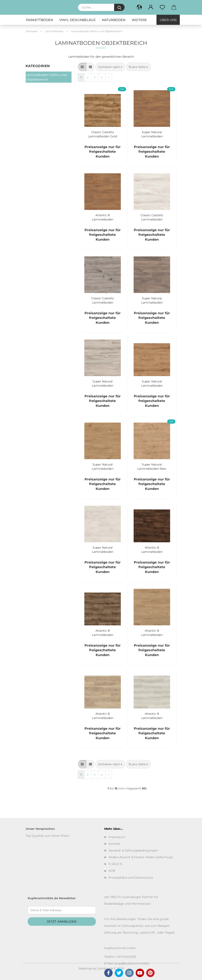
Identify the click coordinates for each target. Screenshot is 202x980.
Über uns (168, 20)
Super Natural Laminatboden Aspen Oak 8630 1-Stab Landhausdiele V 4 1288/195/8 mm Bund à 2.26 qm (103, 549)
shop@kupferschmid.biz (132, 963)
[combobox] (110, 67)
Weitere (139, 20)
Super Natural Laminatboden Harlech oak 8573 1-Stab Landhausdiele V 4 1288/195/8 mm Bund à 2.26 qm (152, 134)
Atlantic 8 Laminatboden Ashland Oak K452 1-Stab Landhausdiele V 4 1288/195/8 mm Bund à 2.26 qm (103, 715)
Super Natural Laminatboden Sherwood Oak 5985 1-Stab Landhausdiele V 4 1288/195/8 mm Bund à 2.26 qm (102, 466)
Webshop (85, 968)
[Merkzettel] (162, 7)
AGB (112, 871)
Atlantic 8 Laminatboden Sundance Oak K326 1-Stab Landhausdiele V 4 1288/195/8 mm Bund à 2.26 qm (152, 632)
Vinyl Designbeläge (78, 20)
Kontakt (114, 844)
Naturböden (114, 20)
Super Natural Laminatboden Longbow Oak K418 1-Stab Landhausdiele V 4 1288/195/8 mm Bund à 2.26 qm (103, 383)
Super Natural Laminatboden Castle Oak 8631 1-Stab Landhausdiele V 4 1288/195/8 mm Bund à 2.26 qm (152, 300)
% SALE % (115, 864)
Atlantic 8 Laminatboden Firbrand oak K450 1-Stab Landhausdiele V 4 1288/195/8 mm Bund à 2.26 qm (102, 217)
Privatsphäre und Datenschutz (131, 878)
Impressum (117, 837)
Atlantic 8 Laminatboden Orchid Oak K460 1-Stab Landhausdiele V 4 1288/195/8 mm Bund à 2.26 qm (152, 715)
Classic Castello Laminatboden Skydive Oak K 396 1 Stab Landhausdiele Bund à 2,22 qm (152, 217)
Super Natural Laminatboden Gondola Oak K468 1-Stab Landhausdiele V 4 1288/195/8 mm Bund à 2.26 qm (152, 383)
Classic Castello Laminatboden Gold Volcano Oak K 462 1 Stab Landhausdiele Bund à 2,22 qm (102, 134)
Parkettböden (40, 20)
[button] (151, 7)
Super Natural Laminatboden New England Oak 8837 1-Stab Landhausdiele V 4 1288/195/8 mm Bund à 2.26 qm (152, 466)
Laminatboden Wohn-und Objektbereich (46, 77)
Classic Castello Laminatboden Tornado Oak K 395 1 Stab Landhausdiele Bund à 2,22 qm (102, 300)
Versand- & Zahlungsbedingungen (133, 850)
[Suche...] (119, 7)
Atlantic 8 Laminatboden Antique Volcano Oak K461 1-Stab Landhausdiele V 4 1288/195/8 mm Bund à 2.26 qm (102, 632)
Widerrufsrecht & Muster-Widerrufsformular (141, 857)
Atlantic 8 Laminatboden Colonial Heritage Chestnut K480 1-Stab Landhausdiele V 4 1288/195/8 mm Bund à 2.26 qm (152, 549)
